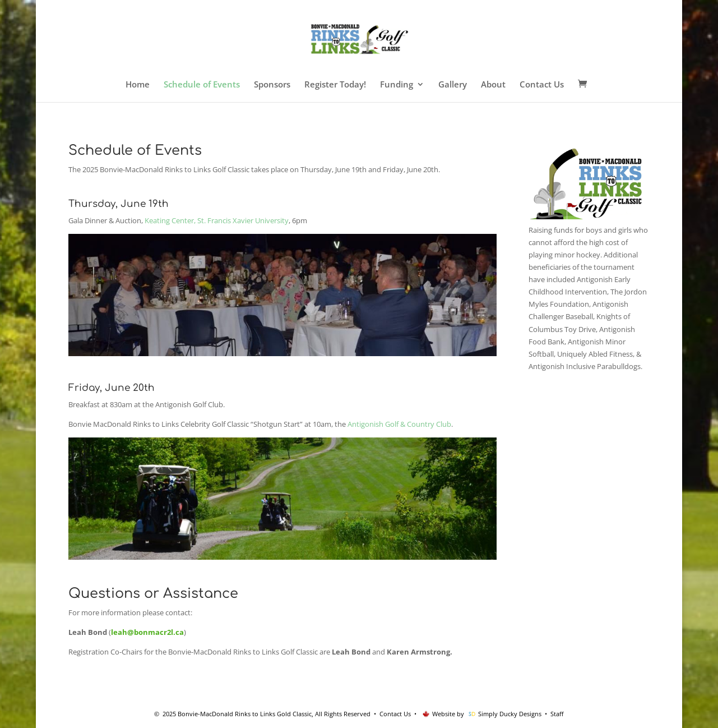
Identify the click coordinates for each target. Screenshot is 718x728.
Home (138, 85)
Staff (557, 714)
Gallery (453, 85)
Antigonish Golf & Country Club (399, 424)
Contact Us (542, 85)
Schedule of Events (202, 85)
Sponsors (272, 85)
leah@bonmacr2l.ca (147, 632)
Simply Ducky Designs (510, 714)
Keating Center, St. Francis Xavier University (217, 220)
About (493, 85)
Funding (397, 85)
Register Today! (335, 85)
